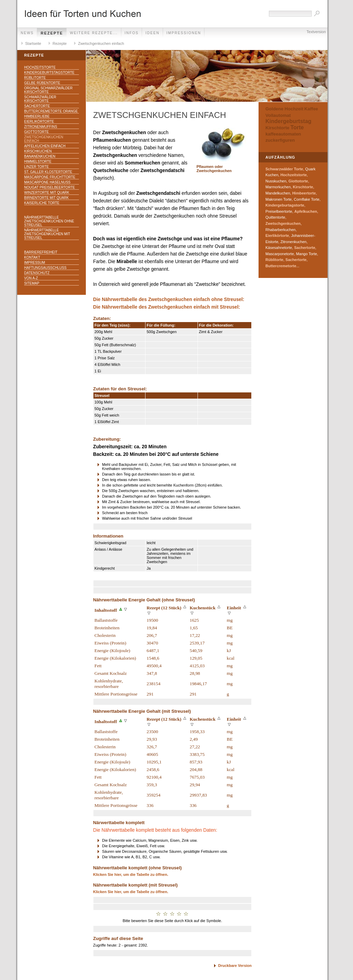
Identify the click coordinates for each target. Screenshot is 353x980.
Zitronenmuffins (41, 127)
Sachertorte (37, 106)
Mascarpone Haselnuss (47, 182)
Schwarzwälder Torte (284, 169)
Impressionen (184, 33)
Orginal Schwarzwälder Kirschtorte (48, 90)
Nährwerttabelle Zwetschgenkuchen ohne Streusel (49, 221)
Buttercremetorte (281, 266)
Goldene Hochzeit (284, 109)
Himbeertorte (304, 193)
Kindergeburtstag (288, 121)
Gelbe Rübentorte (42, 83)
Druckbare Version (235, 966)
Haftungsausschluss (45, 268)
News (27, 33)
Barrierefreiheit (41, 252)
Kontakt (32, 257)
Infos (132, 33)
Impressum (35, 263)
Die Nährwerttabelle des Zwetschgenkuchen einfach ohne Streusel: (169, 299)
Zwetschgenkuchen (283, 223)
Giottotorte (37, 132)
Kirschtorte (277, 128)
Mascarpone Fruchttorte (50, 177)
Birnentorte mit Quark (46, 198)
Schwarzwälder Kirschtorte (40, 99)
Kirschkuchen (38, 151)
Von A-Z (31, 278)
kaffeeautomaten (283, 134)
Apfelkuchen (306, 211)
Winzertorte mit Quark (47, 193)
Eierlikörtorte (39, 122)
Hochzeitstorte (40, 67)
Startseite (33, 43)
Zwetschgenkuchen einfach (101, 43)
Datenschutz (37, 273)
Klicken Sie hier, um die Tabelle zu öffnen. (131, 874)
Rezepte (52, 33)
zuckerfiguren (280, 140)
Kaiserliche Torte (42, 203)
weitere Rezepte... (94, 33)
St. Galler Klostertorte (48, 172)
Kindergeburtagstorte (285, 205)
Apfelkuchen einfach (45, 146)
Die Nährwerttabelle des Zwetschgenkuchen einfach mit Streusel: (167, 307)
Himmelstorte (38, 162)
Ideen (153, 33)
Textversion (316, 32)
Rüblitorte (35, 78)
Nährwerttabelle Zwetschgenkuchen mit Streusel (47, 234)
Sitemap (32, 283)
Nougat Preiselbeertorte (49, 187)
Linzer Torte (37, 167)
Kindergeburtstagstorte (49, 73)
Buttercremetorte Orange (51, 111)
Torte (297, 127)
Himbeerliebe (37, 116)
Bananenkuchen (40, 156)
